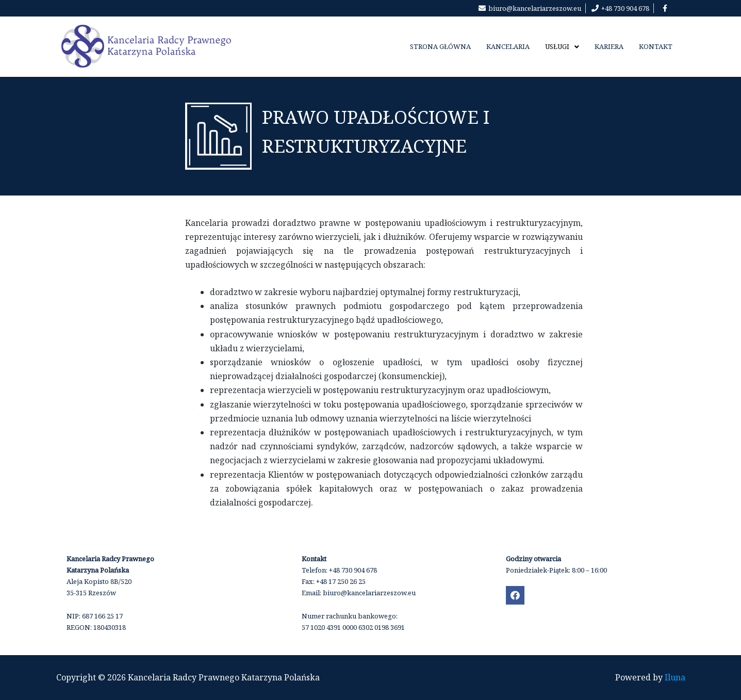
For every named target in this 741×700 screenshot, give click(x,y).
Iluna (675, 677)
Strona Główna (440, 46)
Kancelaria (508, 46)
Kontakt (656, 46)
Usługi (562, 46)
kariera (609, 46)
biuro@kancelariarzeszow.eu (369, 593)
